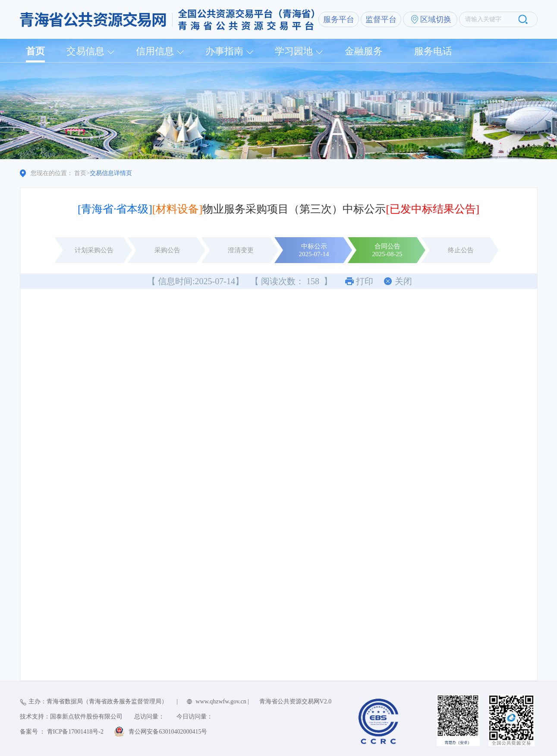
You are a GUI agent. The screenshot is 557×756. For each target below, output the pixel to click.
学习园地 (294, 51)
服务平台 (339, 19)
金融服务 (364, 51)
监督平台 (381, 19)
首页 (35, 51)
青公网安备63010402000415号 (168, 732)
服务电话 (433, 51)
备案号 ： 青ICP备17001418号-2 (62, 732)
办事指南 (224, 51)
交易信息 (85, 51)
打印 (365, 281)
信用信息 (155, 51)
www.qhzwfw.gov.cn (221, 701)
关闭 (403, 281)
